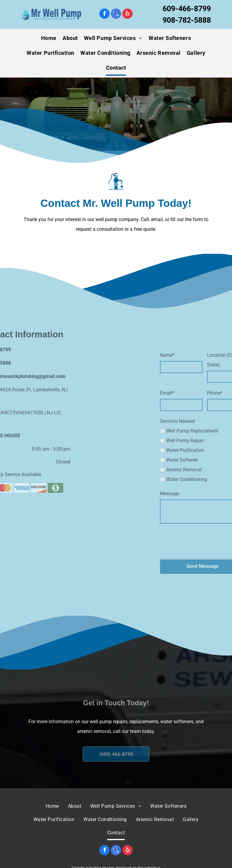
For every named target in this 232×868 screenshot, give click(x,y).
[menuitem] (49, 38)
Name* (185, 355)
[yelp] (127, 14)
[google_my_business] (116, 14)
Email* (185, 393)
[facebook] (105, 14)
